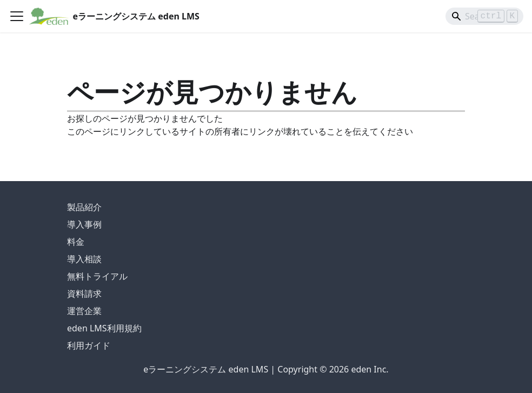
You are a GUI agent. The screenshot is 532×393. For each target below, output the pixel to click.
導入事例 (84, 224)
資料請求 (84, 294)
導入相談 (84, 259)
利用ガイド (89, 345)
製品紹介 (84, 207)
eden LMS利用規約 (104, 328)
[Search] (484, 16)
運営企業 (84, 311)
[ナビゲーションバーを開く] (17, 16)
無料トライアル (97, 276)
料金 (76, 242)
